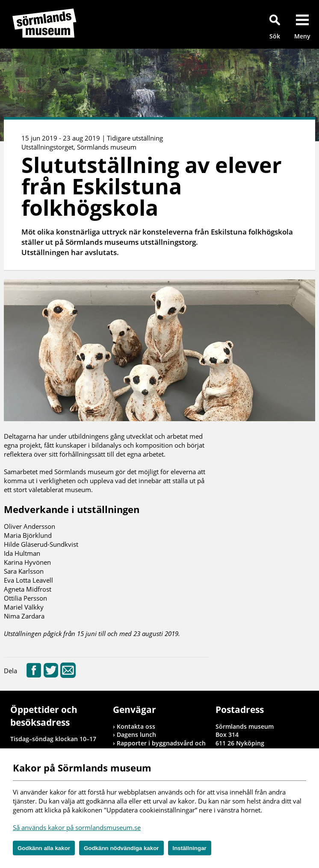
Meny (302, 36)
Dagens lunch (136, 735)
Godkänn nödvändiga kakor (121, 848)
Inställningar (190, 848)
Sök (275, 36)
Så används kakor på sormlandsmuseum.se (77, 827)
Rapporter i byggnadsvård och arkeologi (161, 747)
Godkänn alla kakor (44, 848)
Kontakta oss (136, 726)
